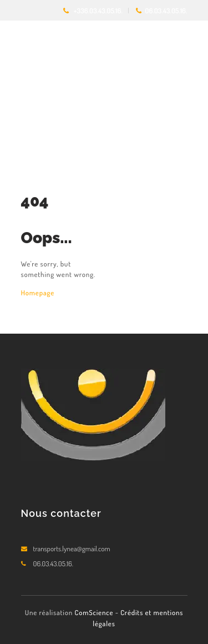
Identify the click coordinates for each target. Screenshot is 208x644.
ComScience (95, 612)
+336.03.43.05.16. (98, 11)
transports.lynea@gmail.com (72, 549)
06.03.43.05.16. (166, 11)
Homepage (38, 293)
